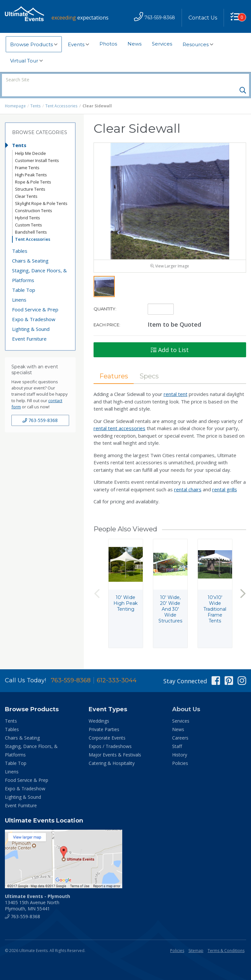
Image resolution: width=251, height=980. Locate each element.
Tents (35, 95)
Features (114, 365)
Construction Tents (34, 199)
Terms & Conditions (226, 940)
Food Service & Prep (35, 298)
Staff (177, 735)
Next (243, 583)
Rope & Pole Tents (33, 171)
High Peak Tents (31, 164)
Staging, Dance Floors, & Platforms (39, 264)
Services (162, 44)
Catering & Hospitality (112, 752)
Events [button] (78, 45)
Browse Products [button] (34, 45)
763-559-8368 (40, 409)
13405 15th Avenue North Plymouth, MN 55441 (37, 892)
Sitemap (196, 940)
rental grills (225, 479)
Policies (180, 752)
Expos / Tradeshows (110, 735)
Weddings (99, 710)
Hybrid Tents (28, 207)
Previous (97, 583)
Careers (180, 727)
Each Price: (107, 314)
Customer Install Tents (37, 149)
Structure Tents (30, 178)
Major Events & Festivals (115, 744)
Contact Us (203, 18)
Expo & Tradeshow (34, 308)
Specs (149, 365)
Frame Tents (27, 157)
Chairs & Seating (30, 250)
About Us (186, 699)
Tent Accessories (61, 95)
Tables (20, 240)
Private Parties (104, 719)
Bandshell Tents (31, 221)
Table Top (24, 279)
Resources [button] (198, 45)
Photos (108, 44)
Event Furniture (29, 328)
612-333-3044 (117, 670)
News (134, 44)
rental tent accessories (119, 417)
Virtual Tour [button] (26, 61)
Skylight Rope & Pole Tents (41, 192)
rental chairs (188, 479)
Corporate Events (107, 727)
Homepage (15, 95)
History (180, 744)
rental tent (176, 383)
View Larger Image (170, 255)
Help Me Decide (30, 142)
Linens (19, 289)
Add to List (170, 339)
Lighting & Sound (31, 318)
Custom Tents (29, 214)
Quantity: (105, 298)
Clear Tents (26, 185)
